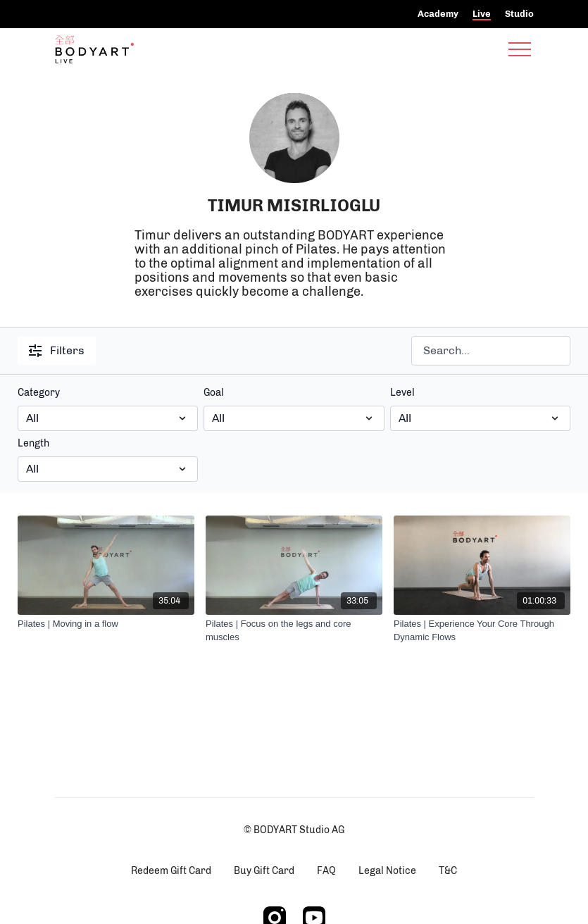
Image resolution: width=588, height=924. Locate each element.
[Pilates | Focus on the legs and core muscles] (294, 631)
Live (482, 14)
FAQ (326, 871)
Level (402, 393)
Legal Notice (387, 871)
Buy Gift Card (264, 871)
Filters (57, 350)
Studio (519, 14)
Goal (214, 393)
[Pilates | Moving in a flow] (106, 624)
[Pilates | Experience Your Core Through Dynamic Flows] (482, 631)
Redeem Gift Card (171, 871)
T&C (448, 871)
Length (33, 443)
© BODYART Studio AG (294, 830)
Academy (438, 14)
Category (39, 393)
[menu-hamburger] (520, 49)
